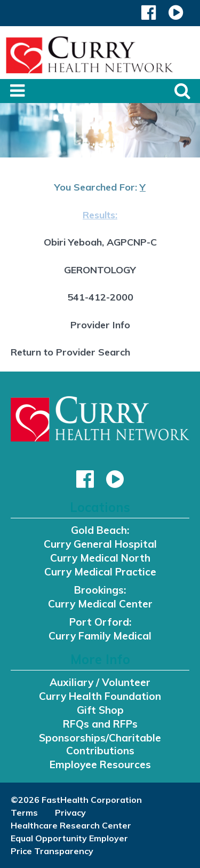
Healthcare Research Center (71, 825)
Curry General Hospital (100, 544)
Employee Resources (100, 764)
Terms (24, 812)
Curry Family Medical (100, 636)
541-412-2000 (100, 297)
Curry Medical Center (100, 604)
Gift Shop (100, 710)
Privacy (70, 812)
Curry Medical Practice (100, 572)
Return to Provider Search (70, 352)
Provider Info (100, 325)
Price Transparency (52, 851)
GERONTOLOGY (100, 270)
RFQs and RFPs (100, 724)
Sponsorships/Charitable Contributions (100, 744)
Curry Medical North (100, 558)
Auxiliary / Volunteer (100, 682)
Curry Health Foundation (100, 696)
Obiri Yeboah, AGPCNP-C (100, 242)
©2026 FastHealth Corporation (76, 800)
